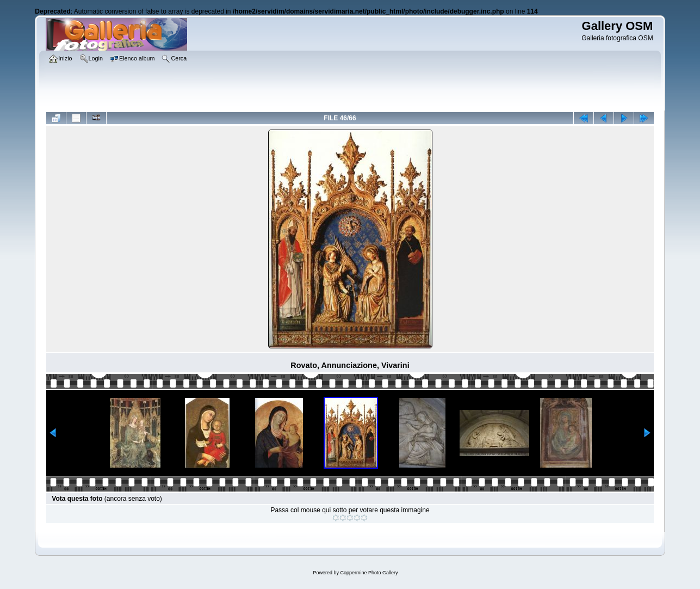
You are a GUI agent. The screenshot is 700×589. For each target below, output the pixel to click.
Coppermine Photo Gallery (369, 573)
